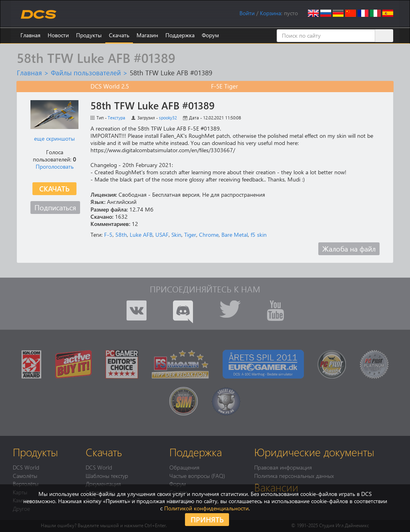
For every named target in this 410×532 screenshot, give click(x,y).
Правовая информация (283, 467)
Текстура (117, 118)
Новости (58, 35)
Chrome (209, 235)
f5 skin (259, 235)
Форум (210, 35)
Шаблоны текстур (107, 476)
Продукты (89, 35)
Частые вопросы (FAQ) (197, 476)
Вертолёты (26, 484)
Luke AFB (141, 235)
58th (121, 235)
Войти (247, 13)
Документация (103, 484)
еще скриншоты (54, 138)
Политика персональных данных (294, 476)
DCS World (26, 467)
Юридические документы (314, 452)
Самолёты (25, 476)
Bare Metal (235, 235)
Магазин (147, 35)
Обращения (184, 467)
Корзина (270, 13)
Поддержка (180, 35)
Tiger (190, 235)
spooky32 (168, 118)
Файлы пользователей (86, 73)
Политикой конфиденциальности (206, 508)
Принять (207, 519)
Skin (176, 235)
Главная (30, 35)
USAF (162, 235)
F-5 (108, 235)
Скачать (119, 35)
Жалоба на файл (349, 249)
